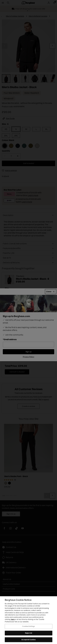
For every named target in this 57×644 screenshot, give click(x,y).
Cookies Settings (28, 626)
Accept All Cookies (28, 640)
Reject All (28, 633)
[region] (28, 620)
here (13, 619)
